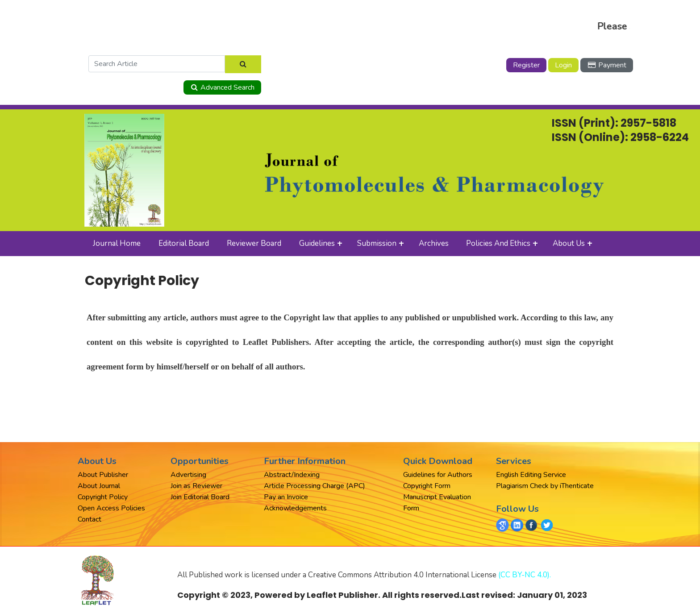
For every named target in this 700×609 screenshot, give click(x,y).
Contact (90, 519)
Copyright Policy (103, 497)
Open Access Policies (111, 508)
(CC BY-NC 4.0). (525, 575)
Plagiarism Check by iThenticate (545, 486)
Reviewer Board (254, 243)
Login (563, 65)
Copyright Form (427, 486)
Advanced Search (222, 87)
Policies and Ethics (498, 243)
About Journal (99, 486)
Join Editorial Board (200, 497)
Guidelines (317, 243)
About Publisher (103, 475)
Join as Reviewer (196, 486)
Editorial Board (184, 243)
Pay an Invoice (286, 497)
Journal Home (117, 243)
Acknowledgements (295, 508)
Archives (434, 243)
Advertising (188, 475)
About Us (569, 243)
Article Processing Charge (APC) (315, 486)
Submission (377, 243)
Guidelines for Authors (438, 475)
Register (526, 65)
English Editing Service (531, 475)
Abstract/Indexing (292, 475)
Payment (607, 65)
